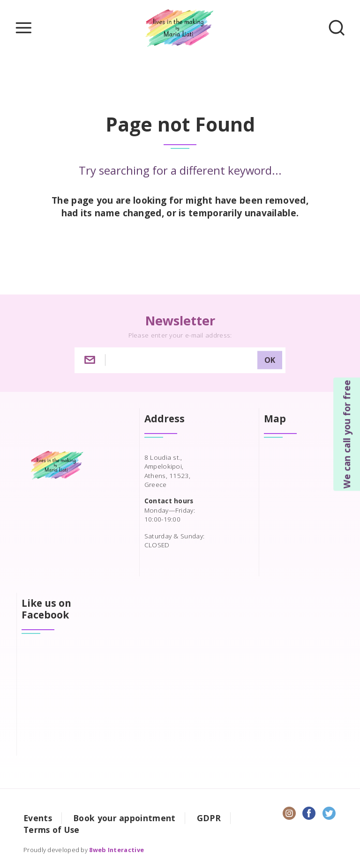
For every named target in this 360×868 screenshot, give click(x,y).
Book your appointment (124, 818)
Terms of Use (52, 830)
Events (38, 818)
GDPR (209, 818)
